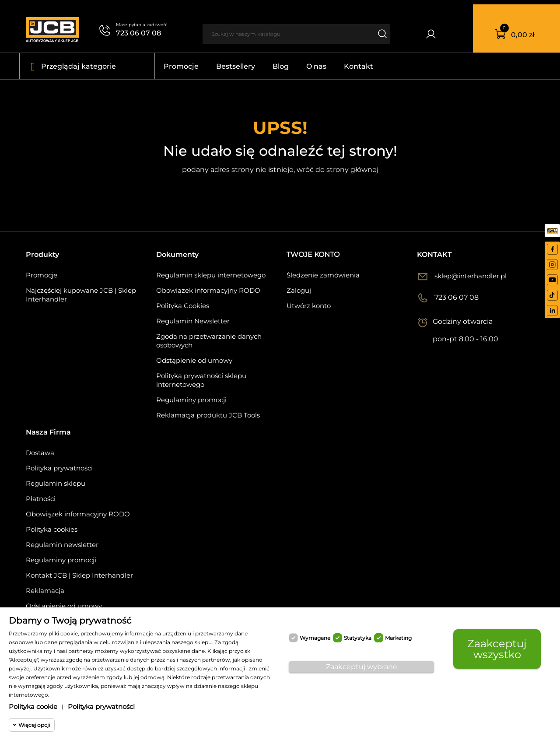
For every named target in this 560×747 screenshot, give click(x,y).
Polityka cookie (33, 707)
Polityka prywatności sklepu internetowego (201, 380)
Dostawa (40, 453)
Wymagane (315, 638)
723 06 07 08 (138, 33)
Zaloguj (299, 290)
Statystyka (358, 638)
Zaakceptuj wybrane (362, 667)
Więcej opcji (34, 725)
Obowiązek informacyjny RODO (208, 290)
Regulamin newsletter (62, 545)
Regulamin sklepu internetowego (211, 275)
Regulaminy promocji (191, 400)
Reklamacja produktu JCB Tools (208, 415)
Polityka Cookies (183, 306)
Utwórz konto (309, 306)
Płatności (41, 499)
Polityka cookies (52, 529)
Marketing (398, 638)
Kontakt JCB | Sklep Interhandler (79, 575)
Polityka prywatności (59, 468)
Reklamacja (45, 591)
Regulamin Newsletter (193, 321)
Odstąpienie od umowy (194, 360)
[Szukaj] (288, 34)
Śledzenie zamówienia (323, 275)
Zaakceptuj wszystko (497, 649)
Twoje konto (313, 254)
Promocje (42, 275)
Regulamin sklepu (56, 483)
